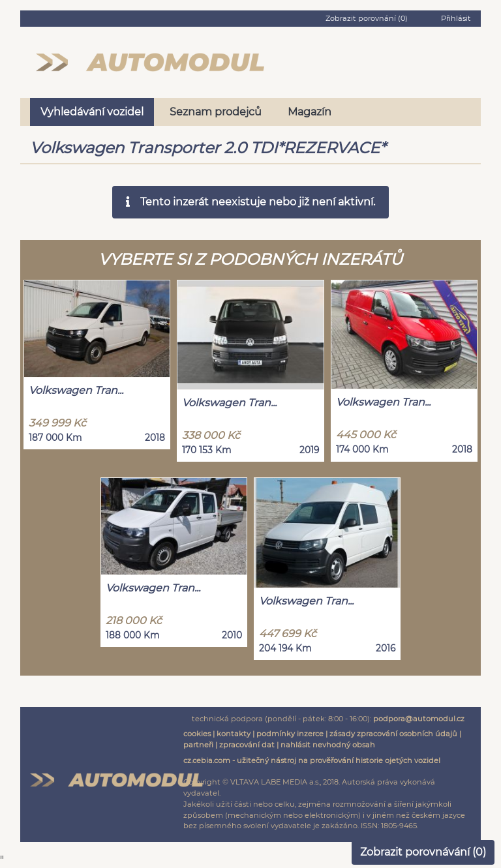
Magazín (310, 112)
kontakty (234, 734)
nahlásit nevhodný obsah (328, 745)
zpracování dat (247, 745)
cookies (197, 734)
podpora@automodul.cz (419, 719)
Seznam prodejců (216, 112)
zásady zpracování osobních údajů (393, 734)
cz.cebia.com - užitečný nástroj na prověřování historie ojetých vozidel (312, 760)
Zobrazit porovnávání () (423, 852)
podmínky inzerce (290, 734)
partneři (198, 745)
